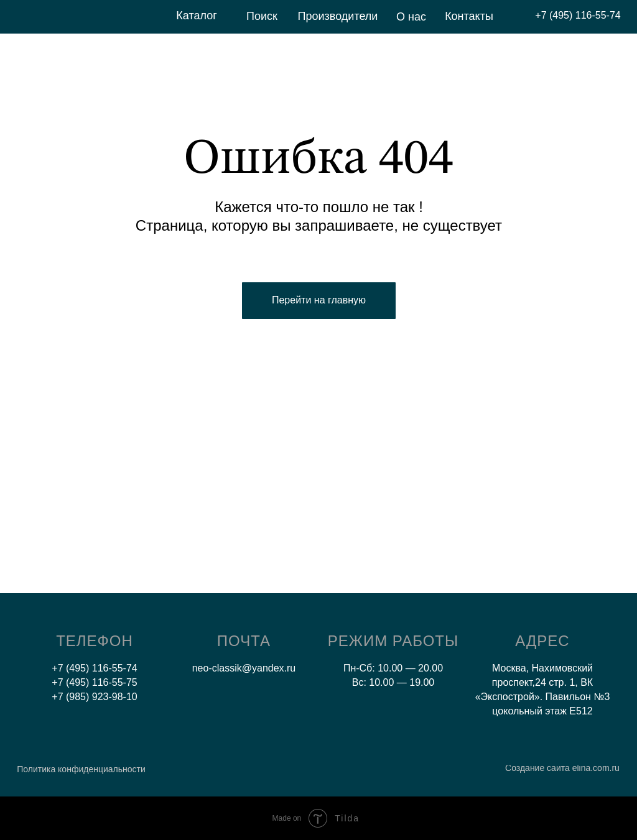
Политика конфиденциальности (81, 769)
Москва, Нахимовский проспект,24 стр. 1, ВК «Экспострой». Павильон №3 (543, 682)
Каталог (196, 16)
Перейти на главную (319, 300)
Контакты (469, 16)
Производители (338, 16)
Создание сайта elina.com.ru (562, 768)
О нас (411, 17)
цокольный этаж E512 (542, 711)
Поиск (262, 16)
